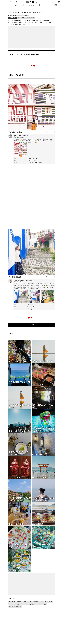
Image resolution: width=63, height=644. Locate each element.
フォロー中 (31, 5)
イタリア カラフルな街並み (15, 607)
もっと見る (31, 325)
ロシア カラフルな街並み (15, 604)
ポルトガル (26, 15)
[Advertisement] (31, 37)
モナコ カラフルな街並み (41, 604)
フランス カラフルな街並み (28, 604)
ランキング (47, 5)
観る (19, 18)
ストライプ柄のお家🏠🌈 (34, 136)
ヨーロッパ (19, 15)
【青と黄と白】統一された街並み (34, 281)
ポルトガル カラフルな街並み (16, 602)
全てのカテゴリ (13, 18)
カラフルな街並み (31, 18)
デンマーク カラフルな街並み (46, 602)
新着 (16, 5)
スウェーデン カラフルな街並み (31, 602)
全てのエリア (12, 15)
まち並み (23, 18)
